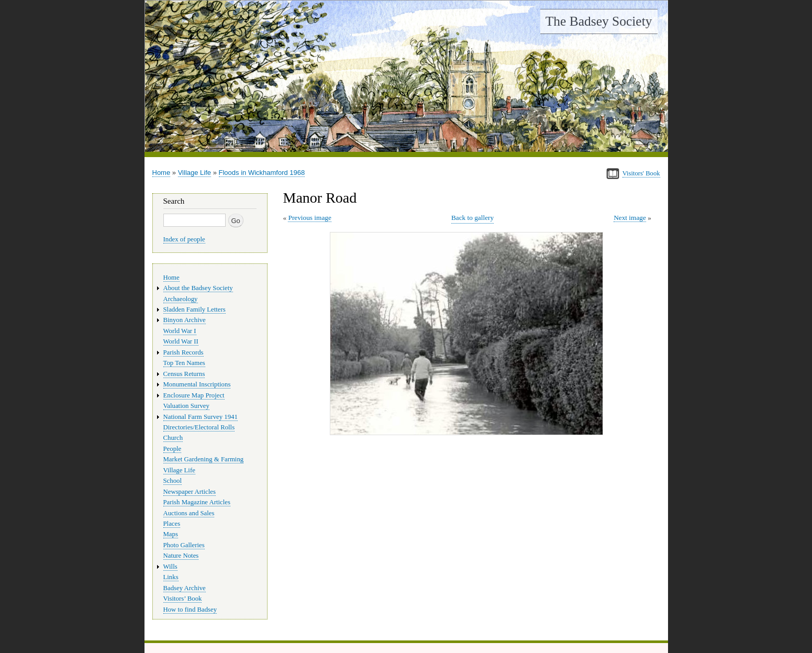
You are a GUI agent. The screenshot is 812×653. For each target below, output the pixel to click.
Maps (171, 534)
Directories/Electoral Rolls (199, 427)
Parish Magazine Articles (197, 502)
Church (173, 438)
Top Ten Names (184, 363)
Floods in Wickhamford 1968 (262, 173)
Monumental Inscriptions (197, 384)
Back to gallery (472, 218)
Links (171, 577)
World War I (180, 331)
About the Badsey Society (198, 288)
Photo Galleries (184, 545)
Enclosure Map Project (194, 395)
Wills (170, 567)
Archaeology (181, 299)
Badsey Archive (185, 588)
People (173, 449)
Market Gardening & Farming (204, 459)
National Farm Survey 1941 (201, 417)
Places (172, 524)
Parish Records (183, 352)
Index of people (184, 239)
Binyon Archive (185, 320)
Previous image (309, 218)
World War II (181, 341)
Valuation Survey (186, 406)
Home (162, 173)
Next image (630, 218)
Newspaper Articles (190, 492)
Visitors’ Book (183, 599)
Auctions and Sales (189, 513)
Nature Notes (181, 556)
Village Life (194, 173)
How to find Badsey (190, 610)
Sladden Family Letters (194, 309)
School (173, 481)
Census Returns (184, 374)
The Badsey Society (599, 21)
